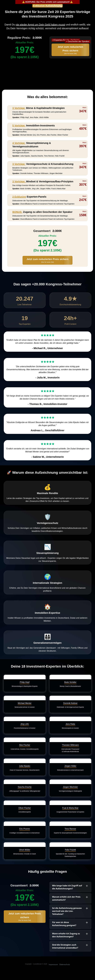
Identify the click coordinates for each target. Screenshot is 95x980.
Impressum (53, 964)
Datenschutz (65, 964)
